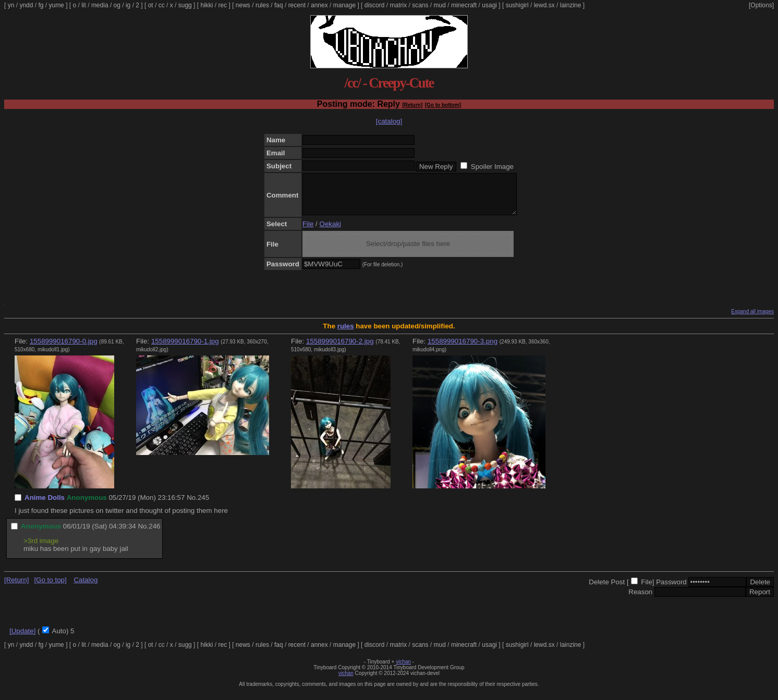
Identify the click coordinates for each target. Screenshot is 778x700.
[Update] (22, 639)
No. (192, 505)
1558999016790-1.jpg (185, 349)
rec (223, 5)
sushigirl (517, 5)
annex (319, 5)
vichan (403, 670)
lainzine (571, 5)
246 (154, 534)
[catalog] (389, 121)
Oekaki (330, 232)
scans (420, 5)
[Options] (761, 5)
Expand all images (752, 319)
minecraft (464, 5)
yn (11, 5)
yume (56, 5)
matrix (398, 5)
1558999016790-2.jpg (340, 349)
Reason (640, 600)
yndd (26, 5)
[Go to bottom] (443, 105)
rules (262, 5)
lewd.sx (544, 5)
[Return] (412, 105)
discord (375, 5)
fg (41, 5)
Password (671, 590)
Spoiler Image (492, 167)
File (308, 232)
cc (162, 5)
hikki (206, 5)
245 (203, 505)
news (243, 5)
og (117, 5)
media (100, 5)
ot (151, 5)
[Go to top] (50, 588)
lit (84, 5)
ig (128, 5)
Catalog (86, 588)
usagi (489, 5)
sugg (185, 5)
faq (279, 5)
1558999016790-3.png (463, 349)
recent (297, 5)
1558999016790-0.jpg (64, 349)
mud (440, 5)
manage (344, 5)
